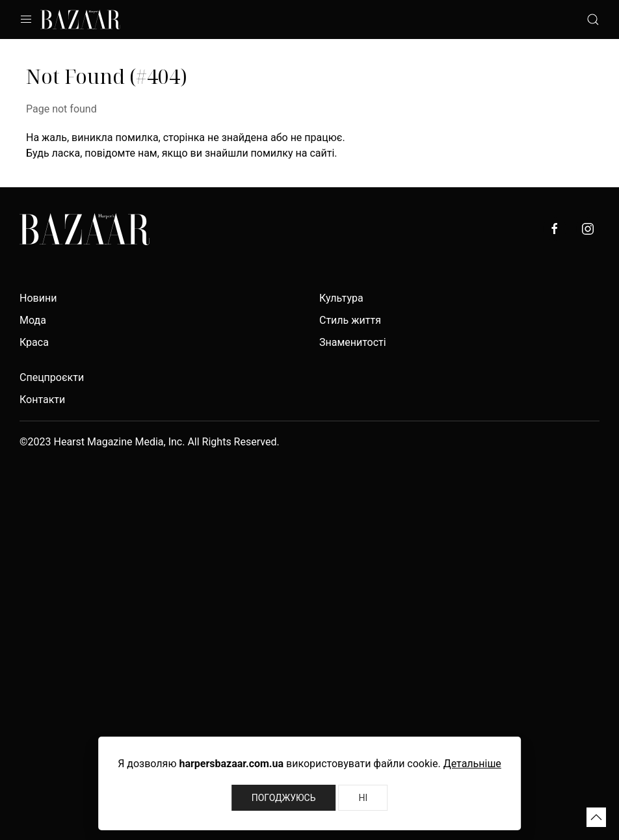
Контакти (42, 400)
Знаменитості (353, 342)
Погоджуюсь (284, 798)
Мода (33, 320)
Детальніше (472, 764)
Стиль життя (350, 320)
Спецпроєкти (52, 377)
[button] (596, 817)
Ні (363, 798)
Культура (341, 298)
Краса (34, 342)
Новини (38, 298)
